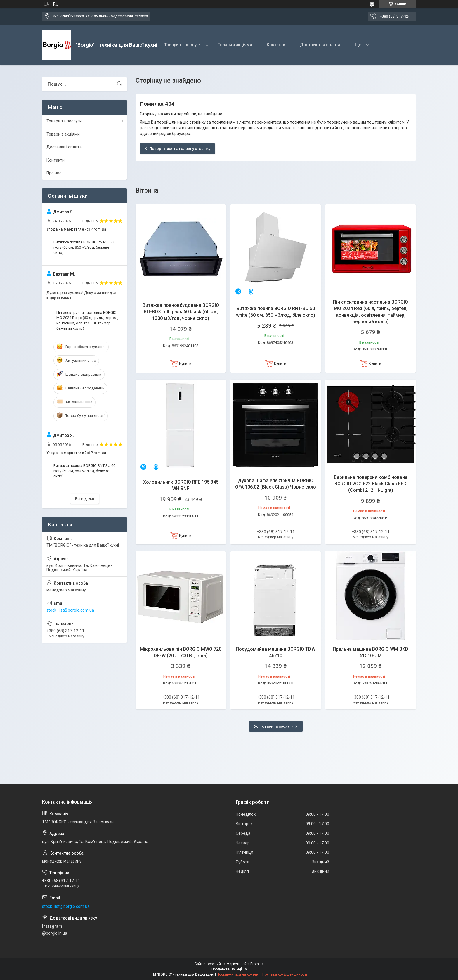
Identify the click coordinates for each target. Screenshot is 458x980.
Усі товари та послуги (274, 726)
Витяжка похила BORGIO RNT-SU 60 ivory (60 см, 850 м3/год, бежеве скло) (84, 247)
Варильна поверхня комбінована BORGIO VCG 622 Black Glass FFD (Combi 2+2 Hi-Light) (371, 484)
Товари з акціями (235, 45)
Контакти (276, 45)
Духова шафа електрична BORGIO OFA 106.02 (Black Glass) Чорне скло (276, 484)
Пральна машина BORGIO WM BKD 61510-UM (371, 652)
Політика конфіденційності (285, 974)
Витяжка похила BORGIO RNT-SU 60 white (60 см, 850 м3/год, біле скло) (276, 312)
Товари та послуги (183, 45)
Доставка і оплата (64, 147)
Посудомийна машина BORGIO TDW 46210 (276, 652)
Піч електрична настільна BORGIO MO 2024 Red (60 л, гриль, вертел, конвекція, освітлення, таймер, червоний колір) (371, 312)
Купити (185, 364)
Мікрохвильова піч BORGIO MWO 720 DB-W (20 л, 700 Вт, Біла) (181, 652)
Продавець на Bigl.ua (229, 969)
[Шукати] (120, 84)
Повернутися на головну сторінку (180, 149)
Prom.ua (257, 964)
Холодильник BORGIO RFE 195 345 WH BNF (181, 485)
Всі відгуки (85, 499)
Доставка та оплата (320, 45)
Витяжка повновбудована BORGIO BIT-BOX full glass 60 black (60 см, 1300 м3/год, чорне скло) (181, 312)
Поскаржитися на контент (238, 974)
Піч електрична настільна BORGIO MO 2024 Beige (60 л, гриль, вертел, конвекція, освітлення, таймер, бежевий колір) (87, 321)
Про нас (54, 173)
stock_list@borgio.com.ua (70, 610)
